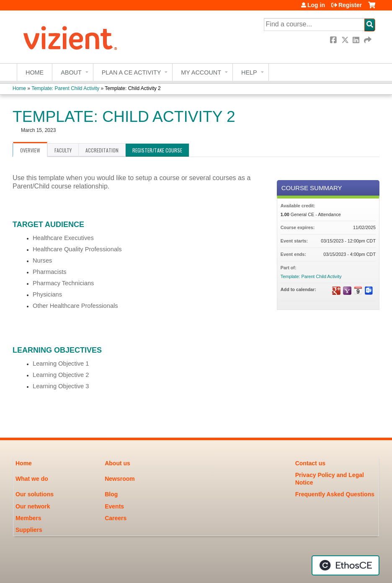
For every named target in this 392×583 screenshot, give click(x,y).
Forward (368, 40)
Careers (116, 518)
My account (201, 72)
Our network (33, 506)
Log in (316, 5)
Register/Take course (157, 150)
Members (28, 518)
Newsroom (120, 479)
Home (35, 72)
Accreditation (102, 150)
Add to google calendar (336, 291)
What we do (32, 479)
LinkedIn (357, 40)
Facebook (334, 40)
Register (350, 5)
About (71, 72)
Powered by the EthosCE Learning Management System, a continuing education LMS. (346, 565)
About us (117, 463)
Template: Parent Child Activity (65, 88)
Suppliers (29, 530)
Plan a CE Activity (132, 72)
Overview (30, 150)
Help (249, 72)
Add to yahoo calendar (347, 291)
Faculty (63, 150)
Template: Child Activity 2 (133, 88)
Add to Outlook (369, 291)
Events (114, 506)
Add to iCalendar (358, 290)
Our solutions (35, 494)
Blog (111, 494)
